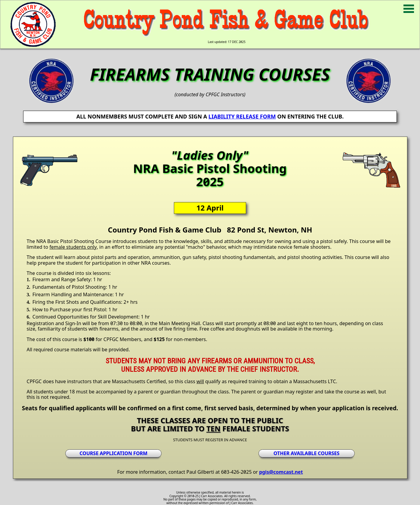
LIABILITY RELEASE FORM (242, 116)
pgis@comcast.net (281, 472)
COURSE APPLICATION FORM (113, 453)
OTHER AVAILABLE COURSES (306, 453)
